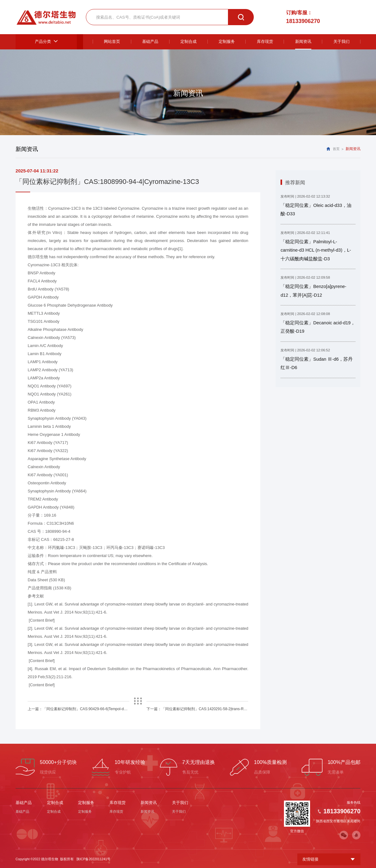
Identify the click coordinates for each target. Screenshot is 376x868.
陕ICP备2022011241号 (93, 858)
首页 (336, 149)
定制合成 (55, 803)
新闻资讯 (149, 803)
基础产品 (24, 803)
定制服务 (86, 803)
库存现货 (118, 803)
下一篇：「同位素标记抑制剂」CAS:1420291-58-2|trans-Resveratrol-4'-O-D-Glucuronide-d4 (197, 709)
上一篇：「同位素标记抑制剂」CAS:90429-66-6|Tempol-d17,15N (78, 709)
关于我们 (180, 803)
